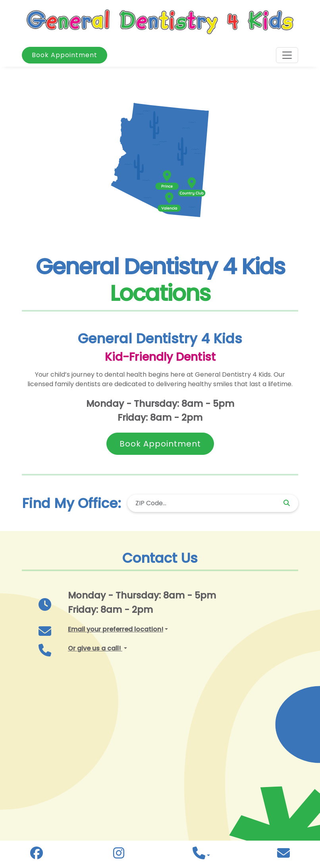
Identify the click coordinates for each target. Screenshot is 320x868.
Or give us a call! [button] (95, 648)
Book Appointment (65, 55)
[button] (118, 629)
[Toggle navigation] (287, 55)
